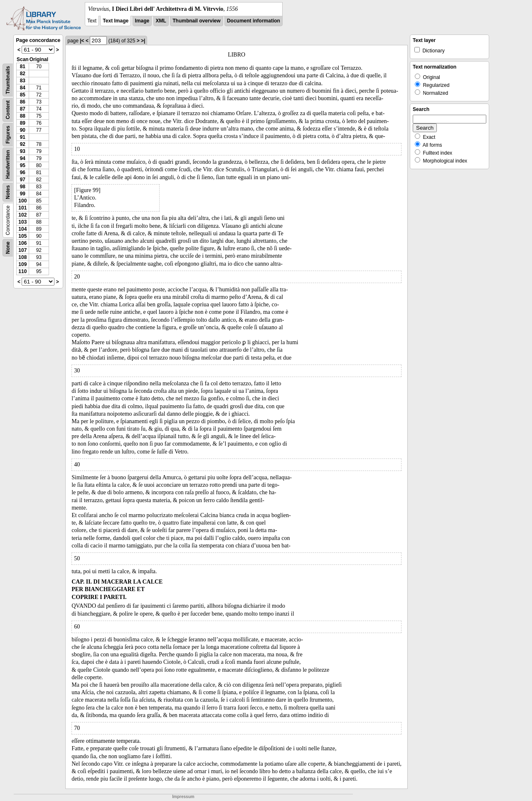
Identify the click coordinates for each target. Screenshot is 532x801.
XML (161, 21)
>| (143, 41)
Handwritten (8, 164)
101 (22, 208)
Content (8, 110)
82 (23, 74)
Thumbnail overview (196, 21)
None (8, 248)
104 (22, 229)
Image (142, 21)
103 (22, 222)
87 (23, 109)
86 (23, 102)
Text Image (116, 21)
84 (23, 88)
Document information (254, 21)
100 (22, 201)
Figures (8, 134)
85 (23, 95)
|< (82, 41)
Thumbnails (8, 80)
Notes (8, 192)
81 (23, 67)
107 (22, 250)
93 (23, 151)
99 (23, 194)
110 (22, 271)
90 (23, 130)
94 (23, 158)
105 (22, 236)
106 (22, 243)
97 (23, 180)
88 (23, 116)
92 (23, 144)
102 (22, 215)
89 (23, 123)
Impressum (183, 797)
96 (23, 173)
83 (23, 81)
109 (22, 264)
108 (22, 257)
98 (23, 187)
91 (23, 137)
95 (23, 165)
